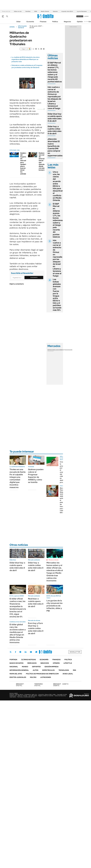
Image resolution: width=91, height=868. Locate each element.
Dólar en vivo (18, 11)
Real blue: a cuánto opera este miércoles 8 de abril (36, 603)
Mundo (25, 667)
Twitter (11, 652)
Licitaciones (46, 677)
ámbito (12, 27)
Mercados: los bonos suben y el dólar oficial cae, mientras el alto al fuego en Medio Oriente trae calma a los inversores (55, 572)
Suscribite (34, 277)
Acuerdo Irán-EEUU (67, 11)
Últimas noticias (29, 660)
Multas (33, 677)
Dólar (19, 22)
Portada (13, 660)
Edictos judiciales (18, 677)
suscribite (80, 16)
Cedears (70, 350)
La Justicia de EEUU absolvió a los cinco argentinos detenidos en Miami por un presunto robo (26, 59)
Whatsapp (36, 652)
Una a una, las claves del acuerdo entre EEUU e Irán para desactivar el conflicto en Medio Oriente (58, 186)
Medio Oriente (45, 11)
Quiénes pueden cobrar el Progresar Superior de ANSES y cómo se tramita (36, 476)
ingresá (86, 16)
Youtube (31, 652)
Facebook (15, 652)
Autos (36, 670)
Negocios (67, 22)
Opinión (80, 22)
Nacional (14, 667)
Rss (74, 670)
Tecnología (64, 670)
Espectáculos (48, 670)
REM (36, 11)
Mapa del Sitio (16, 674)
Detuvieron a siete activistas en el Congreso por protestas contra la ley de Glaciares (27, 66)
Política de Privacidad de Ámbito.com (42, 674)
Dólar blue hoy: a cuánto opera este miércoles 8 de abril (55, 117)
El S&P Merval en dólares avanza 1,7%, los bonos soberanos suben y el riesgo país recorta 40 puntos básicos (55, 72)
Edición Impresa (52, 667)
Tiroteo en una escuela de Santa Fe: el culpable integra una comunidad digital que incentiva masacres (18, 478)
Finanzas (43, 22)
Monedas (50, 350)
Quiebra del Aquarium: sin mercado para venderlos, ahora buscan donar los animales (24, 163)
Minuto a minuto (53, 560)
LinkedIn (26, 652)
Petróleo (28, 11)
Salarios (55, 11)
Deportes (36, 667)
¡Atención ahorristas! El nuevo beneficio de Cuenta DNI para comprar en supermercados (55, 147)
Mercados (32, 663)
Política (55, 22)
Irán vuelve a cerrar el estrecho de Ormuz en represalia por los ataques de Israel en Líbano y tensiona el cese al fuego (54, 98)
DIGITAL (20, 685)
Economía (30, 22)
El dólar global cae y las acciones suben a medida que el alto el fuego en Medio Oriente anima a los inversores (18, 633)
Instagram (20, 652)
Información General (22, 27)
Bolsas (56, 350)
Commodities (62, 350)
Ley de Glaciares (82, 11)
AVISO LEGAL (68, 674)
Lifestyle (68, 663)
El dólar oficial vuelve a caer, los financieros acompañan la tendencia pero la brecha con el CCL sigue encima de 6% (18, 608)
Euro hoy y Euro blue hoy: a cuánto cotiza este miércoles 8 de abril (36, 628)
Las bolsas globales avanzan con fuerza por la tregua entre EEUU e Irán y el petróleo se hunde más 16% (57, 295)
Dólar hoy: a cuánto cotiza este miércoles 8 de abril (55, 130)
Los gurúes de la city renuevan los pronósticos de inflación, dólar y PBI (54, 606)
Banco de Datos (16, 663)
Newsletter (86, 21)
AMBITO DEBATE (61, 685)
